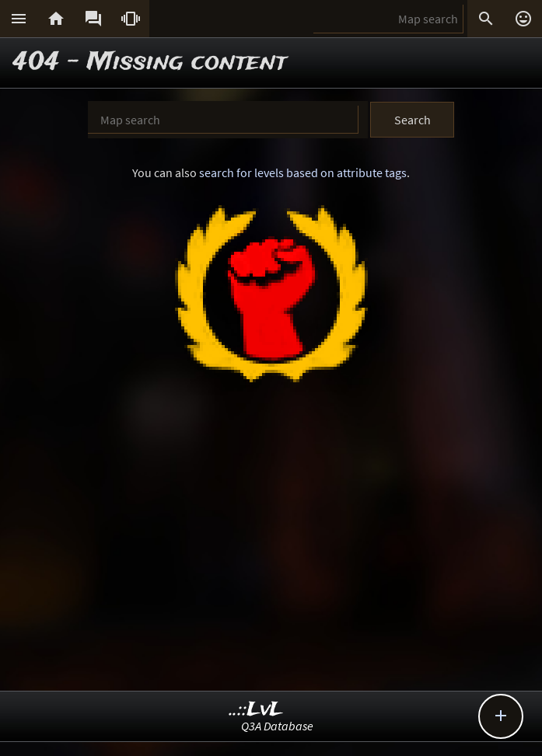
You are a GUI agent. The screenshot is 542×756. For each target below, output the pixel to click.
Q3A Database (277, 726)
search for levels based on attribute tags (303, 172)
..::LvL (256, 710)
